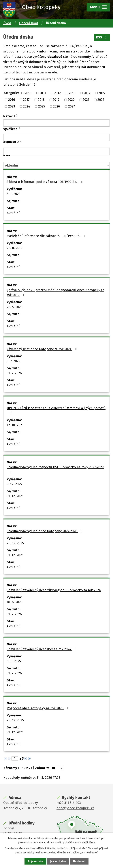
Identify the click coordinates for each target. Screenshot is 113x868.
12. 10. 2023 (15, 425)
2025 (42, 106)
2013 (72, 93)
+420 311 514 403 (69, 803)
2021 (86, 100)
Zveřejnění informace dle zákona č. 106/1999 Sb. (47, 236)
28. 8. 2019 (15, 248)
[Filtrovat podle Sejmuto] (56, 151)
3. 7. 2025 (13, 361)
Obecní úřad (29, 23)
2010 (28, 93)
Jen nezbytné (58, 861)
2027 (72, 106)
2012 (57, 93)
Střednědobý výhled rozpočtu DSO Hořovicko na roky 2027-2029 (55, 469)
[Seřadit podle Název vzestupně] (17, 115)
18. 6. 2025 (15, 602)
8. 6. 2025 (14, 661)
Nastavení (79, 861)
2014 (87, 93)
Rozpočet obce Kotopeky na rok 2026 (38, 708)
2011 (43, 93)
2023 (12, 106)
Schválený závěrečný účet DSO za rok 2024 (42, 649)
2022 (101, 100)
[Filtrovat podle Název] (56, 123)
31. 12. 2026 (15, 496)
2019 (56, 100)
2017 (26, 100)
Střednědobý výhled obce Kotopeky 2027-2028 (45, 531)
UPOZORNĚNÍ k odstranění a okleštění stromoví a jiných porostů (56, 410)
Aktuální (13, 213)
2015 (102, 93)
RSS (102, 37)
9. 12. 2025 (14, 484)
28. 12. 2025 (15, 543)
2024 (27, 106)
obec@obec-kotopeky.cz (75, 808)
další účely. (89, 842)
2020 (71, 100)
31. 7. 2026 (14, 373)
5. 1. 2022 (14, 194)
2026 (56, 106)
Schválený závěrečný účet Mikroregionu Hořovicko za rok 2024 (54, 590)
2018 (41, 100)
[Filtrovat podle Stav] (56, 165)
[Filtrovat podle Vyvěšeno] (56, 137)
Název (9, 116)
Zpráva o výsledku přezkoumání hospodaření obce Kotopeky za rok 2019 (56, 293)
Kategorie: (11, 93)
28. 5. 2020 (15, 307)
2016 (12, 100)
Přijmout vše (35, 861)
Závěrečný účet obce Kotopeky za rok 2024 (43, 349)
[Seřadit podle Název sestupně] (17, 116)
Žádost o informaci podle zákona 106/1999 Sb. (45, 182)
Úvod (7, 23)
